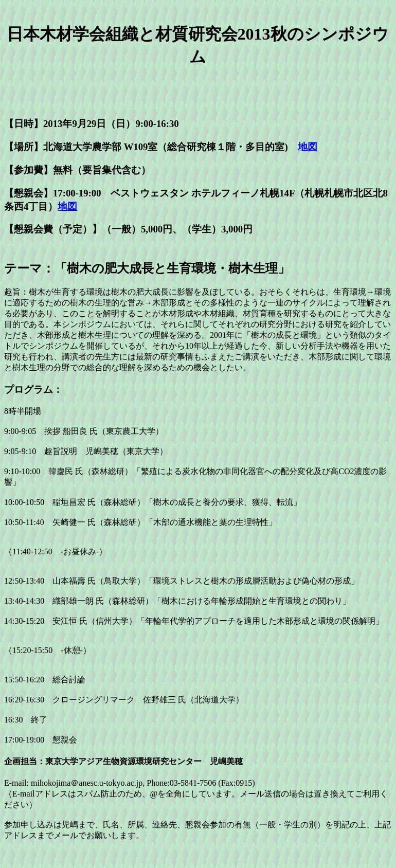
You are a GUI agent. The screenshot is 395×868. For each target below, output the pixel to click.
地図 (308, 147)
